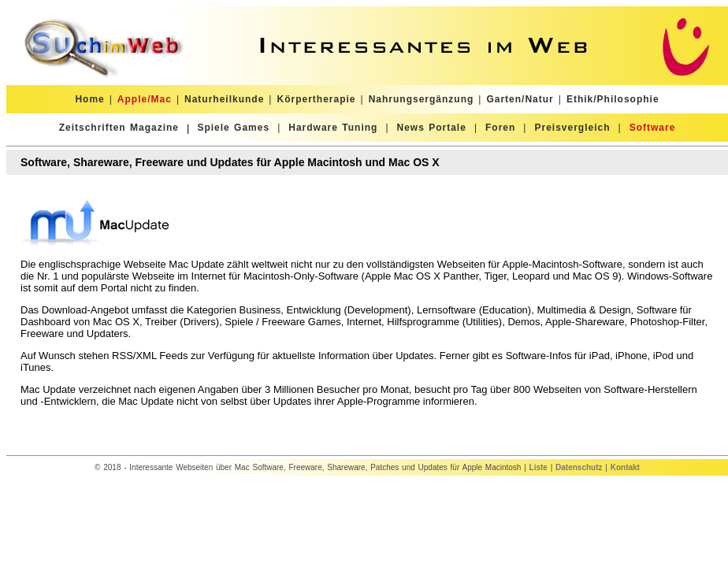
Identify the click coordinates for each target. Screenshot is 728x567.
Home (89, 99)
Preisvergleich (572, 128)
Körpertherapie (316, 99)
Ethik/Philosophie (613, 99)
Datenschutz (579, 467)
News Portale (432, 128)
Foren (500, 128)
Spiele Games (233, 128)
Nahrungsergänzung (422, 99)
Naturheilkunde (224, 99)
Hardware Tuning (333, 128)
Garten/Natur (520, 99)
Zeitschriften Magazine (119, 128)
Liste (539, 467)
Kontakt (625, 467)
